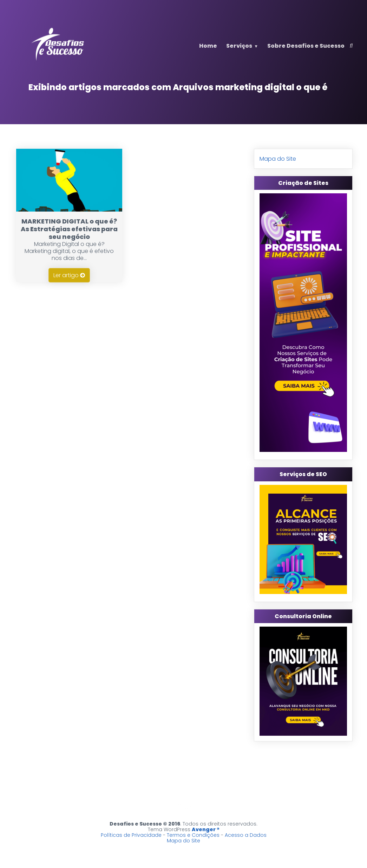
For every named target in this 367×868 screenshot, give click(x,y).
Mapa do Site (278, 159)
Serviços (239, 46)
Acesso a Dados (246, 835)
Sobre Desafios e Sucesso (306, 46)
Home (208, 46)
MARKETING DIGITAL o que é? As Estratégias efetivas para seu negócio (69, 229)
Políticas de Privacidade (131, 835)
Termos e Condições (193, 835)
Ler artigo (69, 275)
